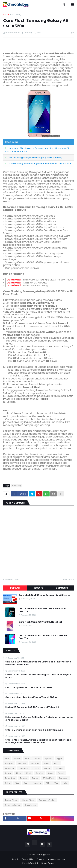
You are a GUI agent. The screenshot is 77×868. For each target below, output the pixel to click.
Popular (15, 588)
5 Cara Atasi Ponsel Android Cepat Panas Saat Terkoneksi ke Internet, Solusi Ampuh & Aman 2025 (39, 741)
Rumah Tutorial (30, 863)
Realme (24, 778)
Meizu (19, 773)
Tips (17, 783)
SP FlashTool (48, 778)
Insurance (23, 768)
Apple (60, 758)
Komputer (59, 768)
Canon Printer (28, 800)
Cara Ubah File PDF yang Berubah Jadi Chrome (44, 595)
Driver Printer (48, 863)
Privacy (40, 859)
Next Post (68, 580)
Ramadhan (10, 778)
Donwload (14, 280)
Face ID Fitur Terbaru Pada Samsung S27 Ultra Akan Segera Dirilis (38, 676)
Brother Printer (11, 800)
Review (35, 778)
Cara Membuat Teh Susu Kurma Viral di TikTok (31, 697)
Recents (38, 588)
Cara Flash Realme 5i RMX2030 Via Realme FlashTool (42, 610)
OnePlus (40, 773)
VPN (48, 783)
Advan (17, 758)
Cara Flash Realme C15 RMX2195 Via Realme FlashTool (43, 637)
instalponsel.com (57, 859)
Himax (47, 763)
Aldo (27, 758)
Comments (62, 588)
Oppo (50, 773)
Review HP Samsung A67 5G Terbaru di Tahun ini (32, 707)
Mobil (29, 773)
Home (6, 14)
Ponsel (61, 773)
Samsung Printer (13, 805)
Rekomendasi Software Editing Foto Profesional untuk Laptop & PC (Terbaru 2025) (39, 719)
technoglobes (43, 854)
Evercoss (22, 763)
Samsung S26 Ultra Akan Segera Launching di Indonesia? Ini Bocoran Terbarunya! (39, 663)
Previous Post (12, 580)
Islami (47, 768)
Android (37, 758)
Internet (36, 768)
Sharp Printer (30, 805)
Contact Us (27, 859)
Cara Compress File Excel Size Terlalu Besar (29, 687)
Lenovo (8, 773)
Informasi (9, 768)
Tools (26, 783)
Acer (7, 758)
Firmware (35, 763)
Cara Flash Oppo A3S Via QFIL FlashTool (40, 622)
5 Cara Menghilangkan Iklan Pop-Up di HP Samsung (36, 158)
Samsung (16, 14)
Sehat (8, 783)
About (15, 859)
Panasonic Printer (47, 800)
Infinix (57, 763)
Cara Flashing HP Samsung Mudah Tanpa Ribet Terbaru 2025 (40, 164)
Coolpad (9, 763)
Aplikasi (49, 758)
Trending (37, 783)
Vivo (56, 783)
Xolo (65, 783)
